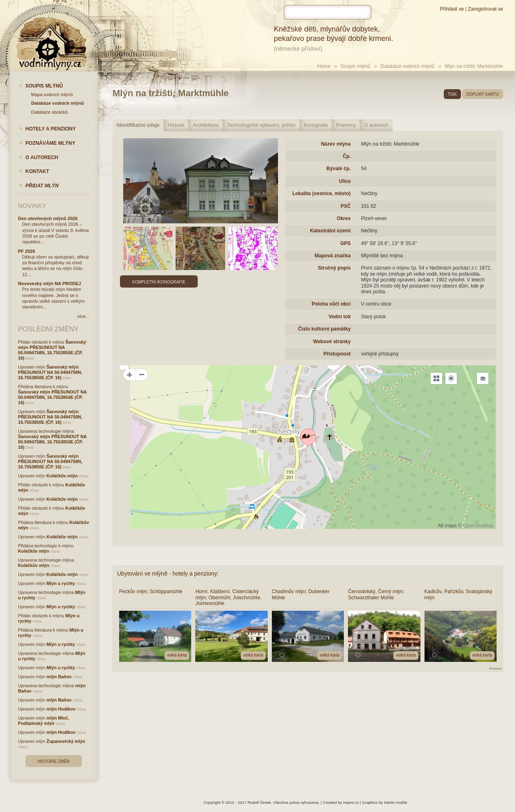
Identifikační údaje (138, 125)
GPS (345, 243)
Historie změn (54, 761)
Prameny (346, 125)
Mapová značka (333, 256)
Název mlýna (336, 144)
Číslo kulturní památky (324, 329)
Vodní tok (340, 317)
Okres (344, 218)
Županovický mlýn (66, 741)
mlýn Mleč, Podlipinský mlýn (44, 721)
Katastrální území (330, 231)
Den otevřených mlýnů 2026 (48, 218)
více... (83, 316)
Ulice (345, 181)
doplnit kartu (483, 94)
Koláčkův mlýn (62, 476)
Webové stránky (332, 342)
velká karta (177, 655)
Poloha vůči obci (331, 304)
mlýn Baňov (59, 677)
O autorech (376, 125)
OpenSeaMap (478, 526)
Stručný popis (334, 268)
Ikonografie (316, 125)
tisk (452, 94)
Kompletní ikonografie (159, 282)
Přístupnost (337, 354)
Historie (176, 125)
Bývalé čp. (338, 169)
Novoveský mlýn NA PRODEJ (50, 283)
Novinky (32, 206)
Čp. (347, 156)
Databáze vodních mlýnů (407, 66)
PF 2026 (27, 251)
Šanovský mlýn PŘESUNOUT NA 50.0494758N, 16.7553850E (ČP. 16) (52, 350)
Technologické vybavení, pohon (261, 125)
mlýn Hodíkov (61, 709)
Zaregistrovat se (486, 9)
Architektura (206, 125)
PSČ (346, 206)
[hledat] (328, 12)
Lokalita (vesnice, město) (322, 193)
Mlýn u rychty (61, 583)
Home (324, 66)
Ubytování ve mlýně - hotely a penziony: (168, 574)
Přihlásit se (452, 9)
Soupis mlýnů (355, 66)
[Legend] (483, 378)
